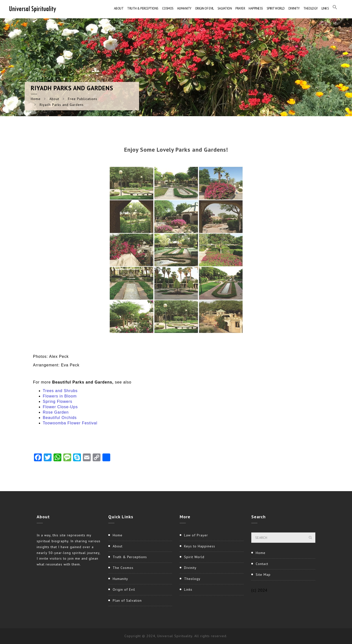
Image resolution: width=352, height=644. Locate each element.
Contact (262, 564)
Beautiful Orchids (60, 418)
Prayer (240, 8)
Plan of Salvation (127, 600)
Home (36, 99)
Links (325, 8)
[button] (335, 9)
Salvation (225, 8)
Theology (311, 8)
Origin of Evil (204, 8)
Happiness (256, 8)
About (119, 8)
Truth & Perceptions (143, 8)
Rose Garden (56, 412)
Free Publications (83, 99)
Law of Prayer (196, 535)
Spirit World (276, 8)
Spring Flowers (58, 401)
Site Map (263, 575)
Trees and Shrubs (60, 391)
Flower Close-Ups (60, 407)
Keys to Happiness (200, 546)
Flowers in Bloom (60, 396)
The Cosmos (123, 568)
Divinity (294, 8)
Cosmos (168, 8)
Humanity (184, 8)
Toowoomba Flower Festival (70, 423)
